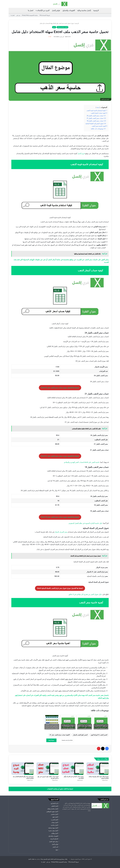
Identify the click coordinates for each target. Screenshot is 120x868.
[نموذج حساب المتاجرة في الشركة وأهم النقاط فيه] (73, 769)
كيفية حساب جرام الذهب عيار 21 (59, 735)
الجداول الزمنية (54, 839)
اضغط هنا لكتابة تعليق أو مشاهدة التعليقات (60, 789)
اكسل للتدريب (54, 820)
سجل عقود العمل (54, 842)
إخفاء (98, 108)
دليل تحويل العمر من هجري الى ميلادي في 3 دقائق (85, 594)
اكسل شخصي (54, 814)
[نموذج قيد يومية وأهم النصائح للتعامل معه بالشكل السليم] (23, 769)
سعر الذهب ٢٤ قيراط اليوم (99, 735)
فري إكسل (81, 153)
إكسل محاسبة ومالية (84, 10)
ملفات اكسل (31, 859)
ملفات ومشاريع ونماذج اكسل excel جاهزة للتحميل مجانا (54, 859)
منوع (73, 23)
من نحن (18, 15)
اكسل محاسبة (54, 825)
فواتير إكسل (56, 10)
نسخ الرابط (51, 740)
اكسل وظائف (55, 833)
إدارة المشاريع (55, 803)
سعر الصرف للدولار (61, 532)
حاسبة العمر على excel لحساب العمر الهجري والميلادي (82, 462)
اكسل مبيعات (55, 822)
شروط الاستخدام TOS (45, 15)
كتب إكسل (55, 847)
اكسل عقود (55, 817)
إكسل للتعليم (55, 806)
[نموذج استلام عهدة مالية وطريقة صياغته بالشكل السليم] (98, 769)
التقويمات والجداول (69, 10)
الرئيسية (96, 10)
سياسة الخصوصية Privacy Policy (30, 15)
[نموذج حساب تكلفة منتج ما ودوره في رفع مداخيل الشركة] (48, 769)
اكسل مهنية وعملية (53, 828)
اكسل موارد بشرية (53, 831)
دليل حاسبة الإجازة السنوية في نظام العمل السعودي (85, 523)
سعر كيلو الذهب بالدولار (80, 735)
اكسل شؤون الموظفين (52, 811)
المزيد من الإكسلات (43, 10)
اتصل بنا (31, 10)
